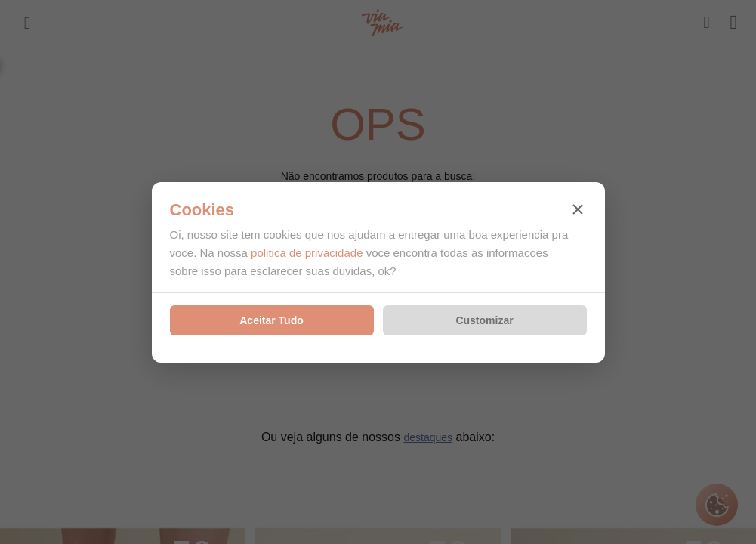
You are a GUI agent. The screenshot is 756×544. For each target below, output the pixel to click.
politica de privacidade (307, 253)
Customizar (484, 320)
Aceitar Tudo (272, 320)
